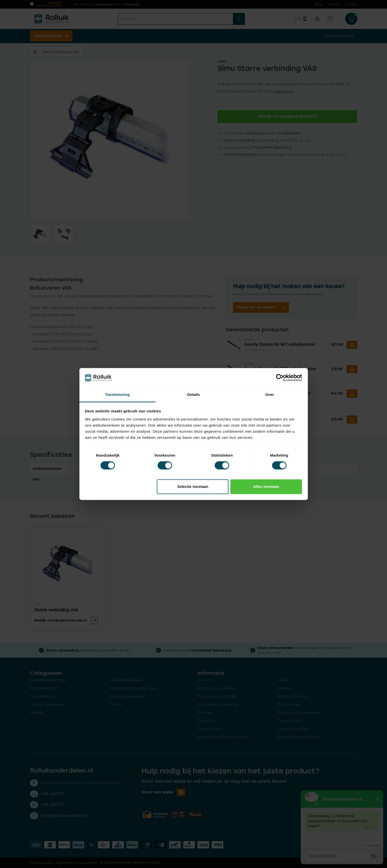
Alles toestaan (266, 486)
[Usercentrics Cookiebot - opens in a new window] (280, 378)
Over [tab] (270, 394)
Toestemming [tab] (117, 394)
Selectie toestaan (193, 486)
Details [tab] (194, 394)
